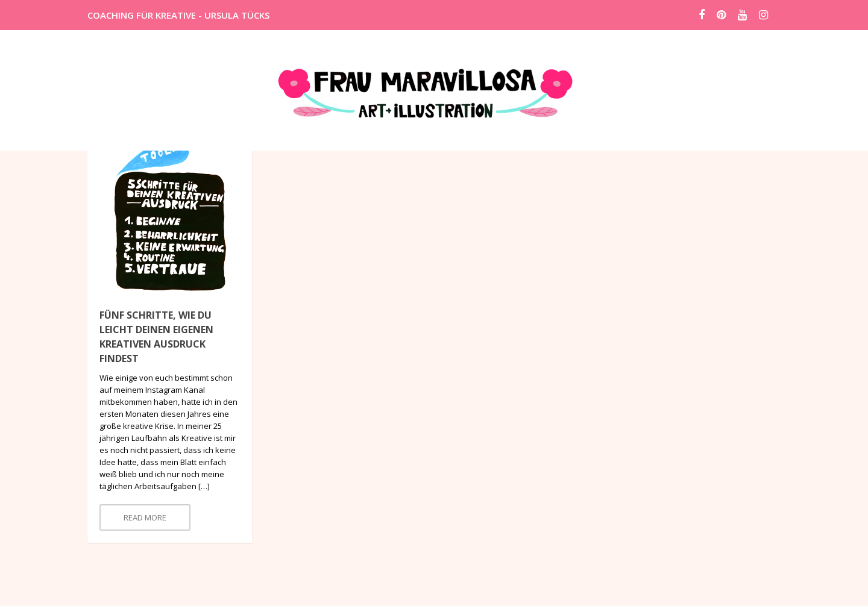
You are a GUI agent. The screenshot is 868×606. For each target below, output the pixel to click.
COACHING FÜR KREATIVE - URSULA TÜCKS (178, 15)
